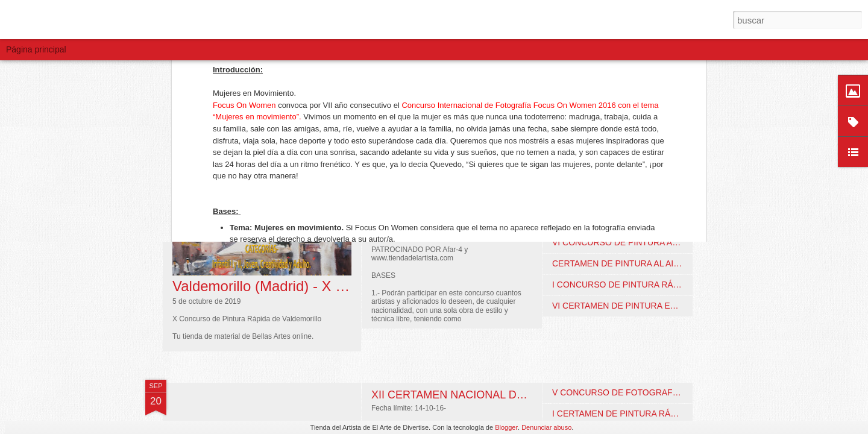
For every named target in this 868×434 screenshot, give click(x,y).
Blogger (506, 427)
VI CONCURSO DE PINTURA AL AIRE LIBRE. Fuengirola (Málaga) (679, 242)
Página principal (36, 49)
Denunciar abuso (546, 427)
